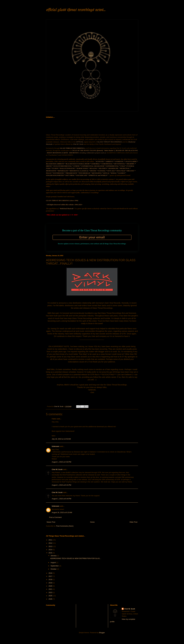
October (54, 569)
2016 (51, 573)
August (53, 562)
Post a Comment (55, 517)
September (55, 566)
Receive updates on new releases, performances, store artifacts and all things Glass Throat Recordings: (92, 244)
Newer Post (51, 522)
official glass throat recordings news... (76, 10)
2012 (51, 543)
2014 (51, 550)
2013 (51, 546)
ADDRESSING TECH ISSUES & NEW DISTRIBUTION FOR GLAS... (76, 558)
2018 (51, 579)
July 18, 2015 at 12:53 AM (61, 439)
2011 (51, 540)
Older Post (133, 522)
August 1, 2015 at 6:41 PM (61, 485)
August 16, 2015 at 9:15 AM (62, 512)
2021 (51, 589)
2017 (51, 576)
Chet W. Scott (57, 469)
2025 (51, 596)
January (54, 556)
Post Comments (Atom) (65, 526)
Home (92, 522)
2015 (51, 553)
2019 (51, 583)
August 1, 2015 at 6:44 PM (61, 499)
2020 (51, 586)
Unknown (56, 446)
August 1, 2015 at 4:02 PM (61, 462)
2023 (51, 592)
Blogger (102, 633)
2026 (51, 599)
